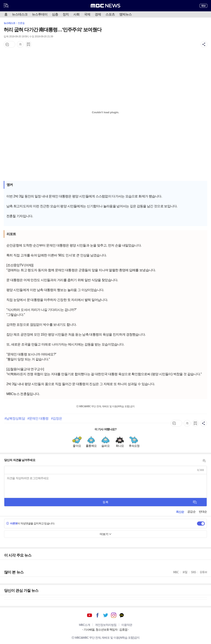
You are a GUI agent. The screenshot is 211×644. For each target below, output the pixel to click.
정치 (66, 14)
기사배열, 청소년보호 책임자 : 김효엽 (105, 630)
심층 (55, 14)
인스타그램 (114, 615)
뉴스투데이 (40, 14)
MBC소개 (84, 625)
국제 (87, 14)
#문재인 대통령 (38, 418)
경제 (98, 14)
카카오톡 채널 (122, 615)
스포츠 (110, 14)
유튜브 (90, 615)
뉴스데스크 (20, 14)
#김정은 (57, 418)
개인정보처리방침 (106, 625)
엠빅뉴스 (125, 14)
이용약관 (127, 625)
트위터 (106, 615)
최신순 (180, 512)
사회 (76, 14)
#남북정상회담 (15, 418)
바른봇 (12, 523)
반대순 (203, 512)
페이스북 (98, 615)
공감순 (191, 512)
